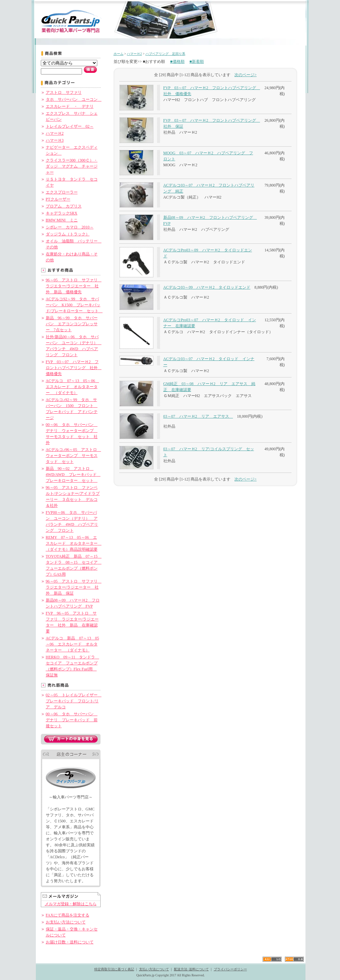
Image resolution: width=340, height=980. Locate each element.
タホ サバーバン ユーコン (74, 99)
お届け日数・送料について (70, 942)
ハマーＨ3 (55, 140)
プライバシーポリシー (230, 969)
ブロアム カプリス (64, 206)
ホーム (119, 54)
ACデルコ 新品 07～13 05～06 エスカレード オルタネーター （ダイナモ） (73, 644)
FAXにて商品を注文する (68, 915)
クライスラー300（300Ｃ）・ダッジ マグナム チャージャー (72, 166)
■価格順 (177, 62)
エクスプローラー (62, 192)
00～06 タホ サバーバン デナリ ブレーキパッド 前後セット (72, 720)
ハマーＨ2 (55, 133)
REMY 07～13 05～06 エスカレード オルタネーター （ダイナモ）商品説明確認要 (74, 543)
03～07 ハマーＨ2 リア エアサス (198, 416)
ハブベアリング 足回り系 (165, 54)
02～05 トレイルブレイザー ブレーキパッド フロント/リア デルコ (74, 701)
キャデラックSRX (62, 213)
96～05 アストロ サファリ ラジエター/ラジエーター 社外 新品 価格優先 (74, 286)
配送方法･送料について (191, 969)
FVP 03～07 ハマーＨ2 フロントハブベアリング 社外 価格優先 (74, 368)
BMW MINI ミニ (62, 220)
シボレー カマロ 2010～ (70, 227)
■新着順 (197, 62)
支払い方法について (154, 969)
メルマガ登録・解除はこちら (71, 904)
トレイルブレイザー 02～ (70, 126)
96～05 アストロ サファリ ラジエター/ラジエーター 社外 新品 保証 (74, 587)
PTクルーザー (58, 199)
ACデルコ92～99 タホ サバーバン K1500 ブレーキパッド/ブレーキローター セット (74, 305)
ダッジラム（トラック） (68, 234)
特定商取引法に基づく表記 (114, 969)
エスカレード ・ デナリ (70, 106)
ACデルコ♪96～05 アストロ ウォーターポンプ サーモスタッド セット (74, 456)
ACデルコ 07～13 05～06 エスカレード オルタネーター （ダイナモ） (73, 387)
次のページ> (246, 75)
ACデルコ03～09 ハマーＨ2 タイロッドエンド (207, 287)
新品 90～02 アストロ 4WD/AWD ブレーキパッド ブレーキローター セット (73, 475)
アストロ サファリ (64, 92)
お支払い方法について (66, 922)
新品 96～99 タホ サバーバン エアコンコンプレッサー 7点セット (72, 324)
